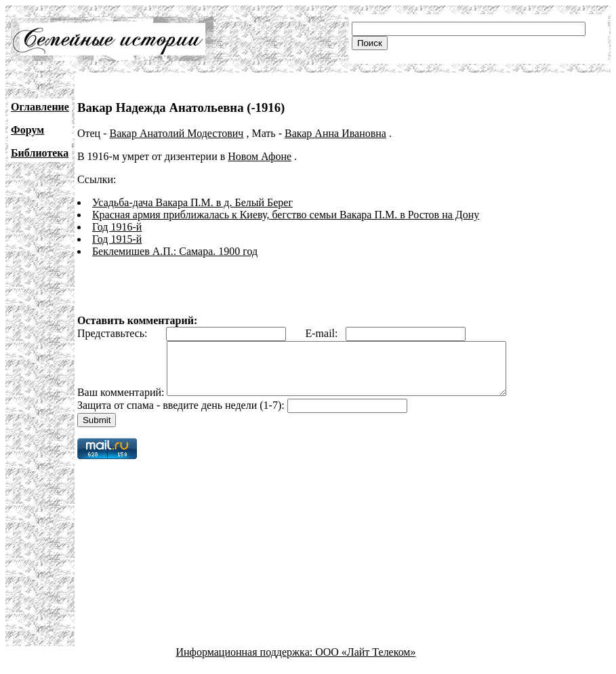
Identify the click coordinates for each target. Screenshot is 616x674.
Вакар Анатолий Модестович (176, 133)
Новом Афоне (260, 156)
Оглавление (40, 107)
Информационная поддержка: (246, 662)
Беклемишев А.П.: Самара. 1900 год (175, 251)
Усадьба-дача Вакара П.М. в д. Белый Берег (192, 202)
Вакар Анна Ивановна (335, 133)
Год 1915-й (117, 239)
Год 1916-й (117, 227)
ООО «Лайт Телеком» (365, 662)
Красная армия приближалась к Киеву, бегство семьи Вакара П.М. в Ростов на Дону (286, 215)
